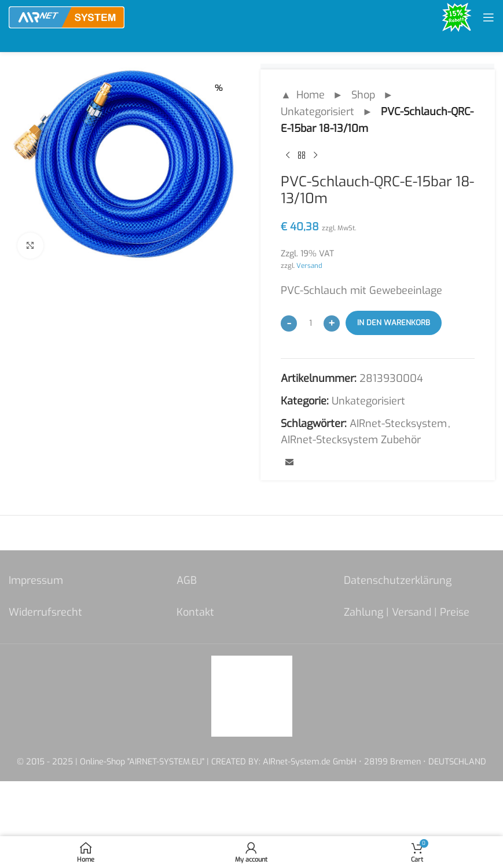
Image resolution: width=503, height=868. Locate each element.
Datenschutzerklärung (398, 580)
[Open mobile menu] (489, 17)
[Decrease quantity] (289, 323)
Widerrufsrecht (45, 612)
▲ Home (303, 95)
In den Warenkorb (394, 323)
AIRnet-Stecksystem (398, 424)
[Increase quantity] (332, 323)
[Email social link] (289, 463)
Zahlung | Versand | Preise (407, 612)
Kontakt (195, 612)
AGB (187, 580)
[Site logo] (67, 17)
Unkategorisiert (317, 112)
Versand (309, 266)
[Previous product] (288, 155)
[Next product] (315, 155)
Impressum (36, 580)
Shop (363, 95)
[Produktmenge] (310, 323)
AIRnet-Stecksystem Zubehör (351, 440)
